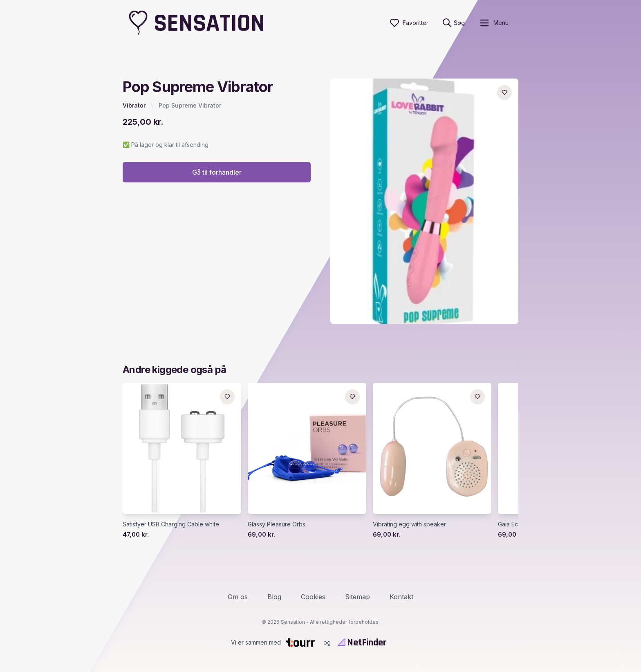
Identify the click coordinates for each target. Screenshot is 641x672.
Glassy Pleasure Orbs (277, 524)
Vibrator (134, 105)
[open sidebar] (494, 23)
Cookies (313, 597)
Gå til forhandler (217, 172)
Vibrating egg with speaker (409, 524)
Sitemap (357, 597)
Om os (238, 597)
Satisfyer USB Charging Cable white (171, 524)
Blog (274, 597)
